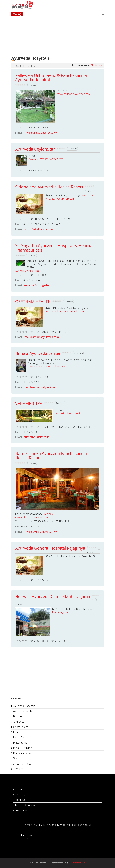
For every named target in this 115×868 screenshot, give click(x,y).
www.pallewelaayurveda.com (74, 94)
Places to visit (21, 743)
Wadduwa (88, 195)
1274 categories (66, 825)
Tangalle (49, 514)
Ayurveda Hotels (23, 711)
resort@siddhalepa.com (38, 229)
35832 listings (43, 825)
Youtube (23, 839)
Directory (20, 795)
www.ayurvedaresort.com (60, 199)
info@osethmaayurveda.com (41, 337)
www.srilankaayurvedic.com (71, 413)
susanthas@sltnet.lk (36, 437)
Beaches (18, 716)
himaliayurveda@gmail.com (41, 387)
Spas (16, 758)
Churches (19, 722)
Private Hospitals (23, 748)
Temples (18, 769)
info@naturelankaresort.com (42, 532)
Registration (22, 810)
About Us (20, 800)
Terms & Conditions (26, 805)
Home (18, 789)
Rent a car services (24, 753)
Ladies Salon (20, 737)
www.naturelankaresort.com (32, 517)
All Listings (97, 65)
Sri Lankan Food (22, 764)
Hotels (17, 732)
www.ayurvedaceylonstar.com (46, 159)
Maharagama (60, 612)
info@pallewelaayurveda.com (42, 133)
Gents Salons (21, 727)
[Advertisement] (57, 37)
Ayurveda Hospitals (24, 706)
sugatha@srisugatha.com (39, 285)
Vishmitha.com (79, 863)
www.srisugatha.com (27, 271)
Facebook (24, 835)
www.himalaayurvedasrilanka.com (65, 311)
